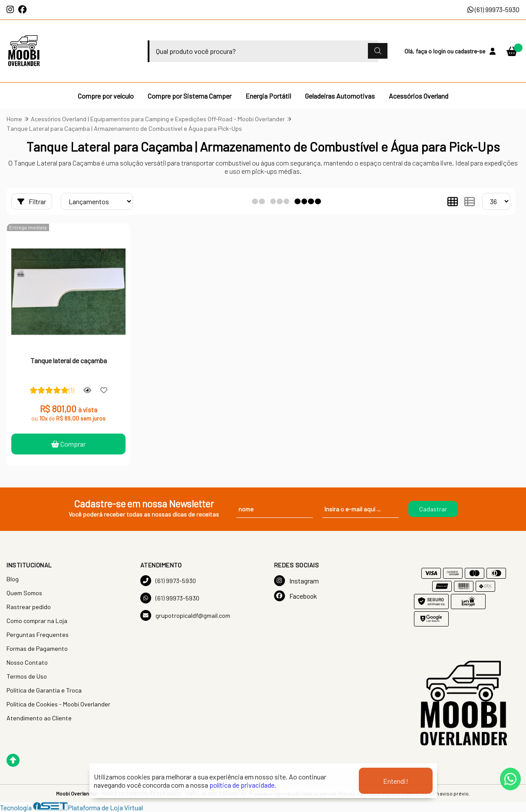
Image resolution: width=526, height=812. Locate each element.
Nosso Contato (27, 662)
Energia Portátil (268, 96)
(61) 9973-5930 (168, 581)
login (440, 51)
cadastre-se (470, 51)
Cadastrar (433, 509)
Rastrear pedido (29, 607)
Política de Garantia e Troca (44, 690)
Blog (13, 579)
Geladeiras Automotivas (340, 96)
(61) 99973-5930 (493, 9)
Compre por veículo (106, 96)
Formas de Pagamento (37, 648)
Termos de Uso (27, 676)
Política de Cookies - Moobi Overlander (58, 704)
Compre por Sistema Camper (190, 96)
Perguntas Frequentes (38, 635)
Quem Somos (24, 593)
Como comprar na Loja (37, 621)
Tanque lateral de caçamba (69, 360)
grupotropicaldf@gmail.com (185, 615)
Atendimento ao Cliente (39, 718)
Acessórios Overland (418, 96)
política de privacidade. (243, 785)
